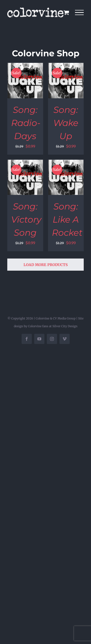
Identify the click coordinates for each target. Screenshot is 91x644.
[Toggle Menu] (79, 13)
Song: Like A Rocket (67, 219)
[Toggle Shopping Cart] (66, 12)
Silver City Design (65, 326)
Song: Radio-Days (26, 123)
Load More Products (46, 265)
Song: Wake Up (66, 123)
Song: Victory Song (26, 219)
